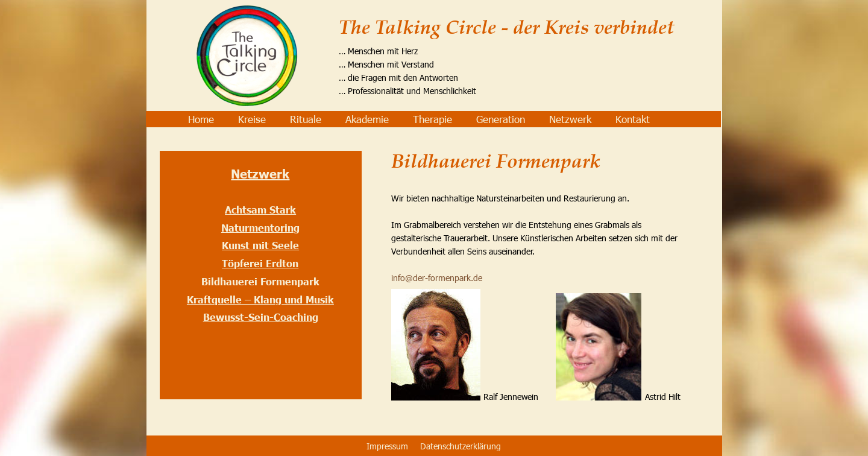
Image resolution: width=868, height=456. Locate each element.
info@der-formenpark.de (437, 278)
